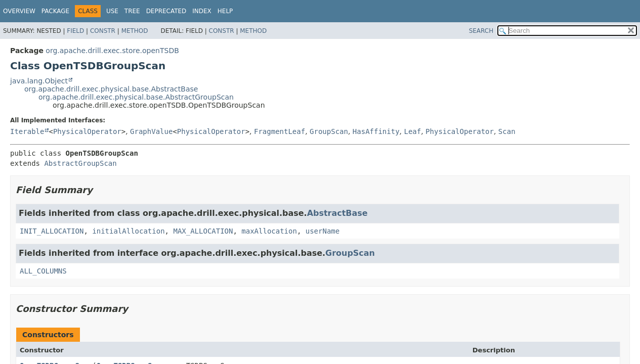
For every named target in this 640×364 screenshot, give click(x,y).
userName (323, 231)
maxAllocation (269, 231)
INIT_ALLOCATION (52, 231)
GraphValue (151, 131)
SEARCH (481, 31)
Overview (19, 11)
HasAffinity (376, 131)
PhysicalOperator (87, 131)
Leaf (412, 131)
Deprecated (166, 11)
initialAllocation (128, 231)
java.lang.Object (39, 81)
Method (135, 31)
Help (225, 11)
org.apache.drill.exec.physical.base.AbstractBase (111, 89)
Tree (132, 11)
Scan (507, 131)
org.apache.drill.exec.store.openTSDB (112, 51)
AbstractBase (337, 213)
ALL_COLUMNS (43, 271)
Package (55, 11)
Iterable (27, 131)
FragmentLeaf (280, 131)
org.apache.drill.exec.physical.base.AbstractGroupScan (136, 97)
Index (202, 11)
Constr (103, 31)
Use (112, 11)
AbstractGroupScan (80, 163)
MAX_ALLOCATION (203, 231)
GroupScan (329, 131)
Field (75, 31)
